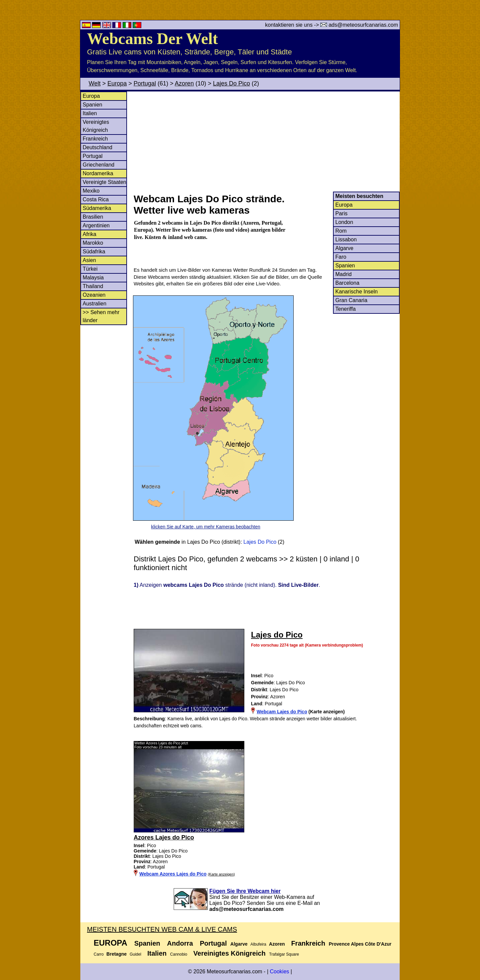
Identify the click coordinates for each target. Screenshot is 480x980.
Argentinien (96, 225)
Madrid (343, 274)
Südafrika (94, 252)
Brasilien (93, 217)
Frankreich (95, 139)
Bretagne (116, 954)
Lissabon (346, 239)
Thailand (93, 286)
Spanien (92, 105)
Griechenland (98, 165)
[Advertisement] (266, 142)
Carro (99, 954)
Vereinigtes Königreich (229, 953)
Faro (341, 257)
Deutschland (97, 147)
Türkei (90, 269)
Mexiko (91, 191)
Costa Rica (96, 199)
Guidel (135, 954)
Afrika (89, 234)
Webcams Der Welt (152, 39)
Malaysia (93, 278)
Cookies (279, 971)
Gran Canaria (351, 300)
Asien (89, 260)
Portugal (145, 83)
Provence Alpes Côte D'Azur (360, 944)
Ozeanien (94, 295)
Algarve (344, 248)
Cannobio (178, 954)
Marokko (93, 243)
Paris (341, 213)
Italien (90, 113)
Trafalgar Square (284, 954)
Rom (341, 231)
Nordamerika (98, 173)
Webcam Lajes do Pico (282, 712)
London (344, 222)
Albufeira (258, 944)
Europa (117, 83)
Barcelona (347, 283)
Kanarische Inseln (356, 292)
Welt (95, 83)
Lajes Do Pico (231, 83)
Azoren (184, 83)
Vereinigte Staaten (104, 182)
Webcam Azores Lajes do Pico (173, 874)
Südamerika (97, 208)
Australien (94, 304)
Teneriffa (345, 309)
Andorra (180, 943)
